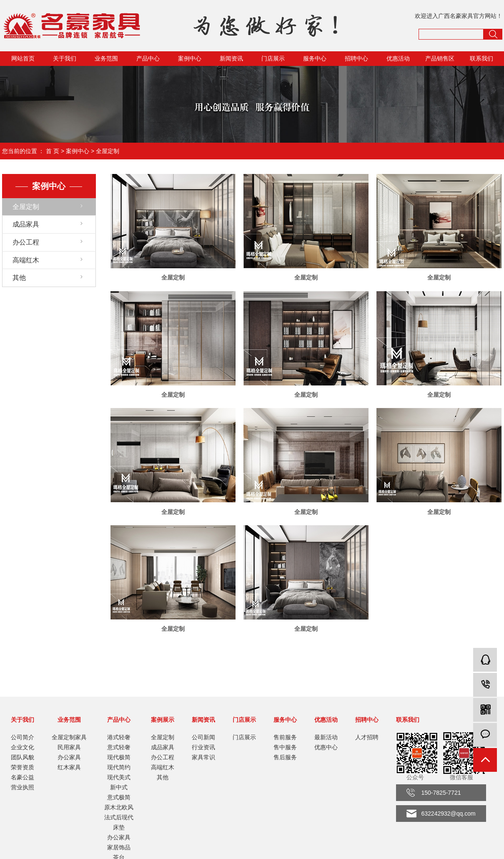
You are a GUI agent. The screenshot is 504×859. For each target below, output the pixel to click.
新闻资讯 (231, 58)
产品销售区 (440, 58)
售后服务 (285, 757)
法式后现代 (119, 817)
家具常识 (203, 757)
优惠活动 (398, 58)
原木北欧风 (119, 807)
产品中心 (148, 58)
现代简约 (119, 767)
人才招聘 (367, 737)
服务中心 (315, 58)
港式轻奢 (119, 737)
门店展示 (273, 58)
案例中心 (190, 58)
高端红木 (26, 260)
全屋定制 (108, 151)
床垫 (119, 827)
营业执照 (23, 787)
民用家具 (69, 747)
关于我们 (65, 58)
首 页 (53, 151)
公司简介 (23, 737)
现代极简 (119, 757)
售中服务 (285, 747)
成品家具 (26, 224)
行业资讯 (203, 747)
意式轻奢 (119, 747)
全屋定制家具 (69, 737)
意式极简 (119, 797)
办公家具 (69, 757)
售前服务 (285, 737)
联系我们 (481, 58)
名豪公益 (23, 777)
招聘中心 (356, 58)
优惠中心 (326, 747)
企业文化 (23, 747)
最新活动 (326, 737)
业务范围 (106, 58)
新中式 (119, 787)
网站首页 (23, 58)
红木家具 (69, 767)
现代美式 (119, 777)
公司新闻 (203, 737)
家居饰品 (119, 847)
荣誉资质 (23, 767)
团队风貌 (23, 757)
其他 (19, 278)
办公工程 (26, 242)
